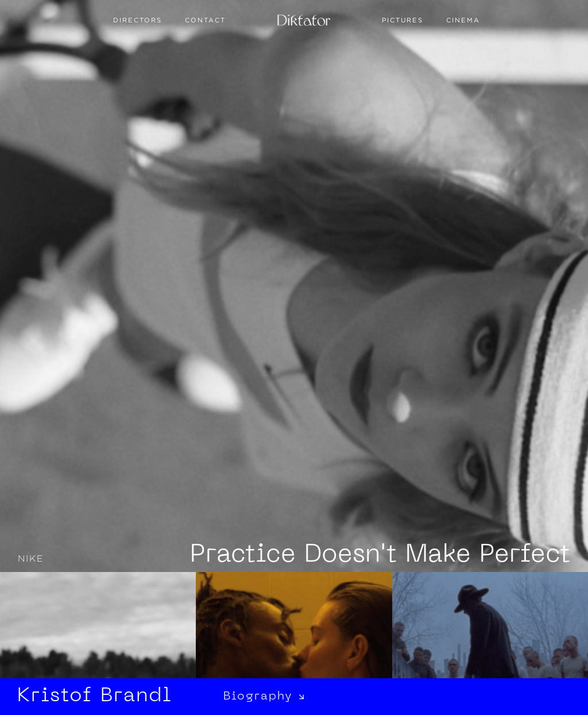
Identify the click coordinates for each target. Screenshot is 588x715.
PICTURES (403, 20)
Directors (138, 20)
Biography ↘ (265, 697)
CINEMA (463, 20)
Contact (205, 20)
